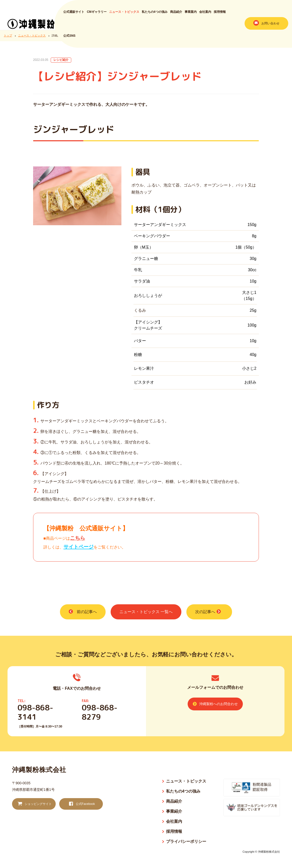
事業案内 (191, 14)
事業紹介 (174, 811)
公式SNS (69, 38)
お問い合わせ (266, 25)
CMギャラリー (97, 14)
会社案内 (205, 14)
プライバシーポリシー (186, 841)
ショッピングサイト (34, 804)
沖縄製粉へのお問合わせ (215, 704)
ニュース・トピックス (124, 14)
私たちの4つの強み (155, 14)
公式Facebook (81, 804)
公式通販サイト (74, 14)
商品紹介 (176, 14)
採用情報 (220, 14)
